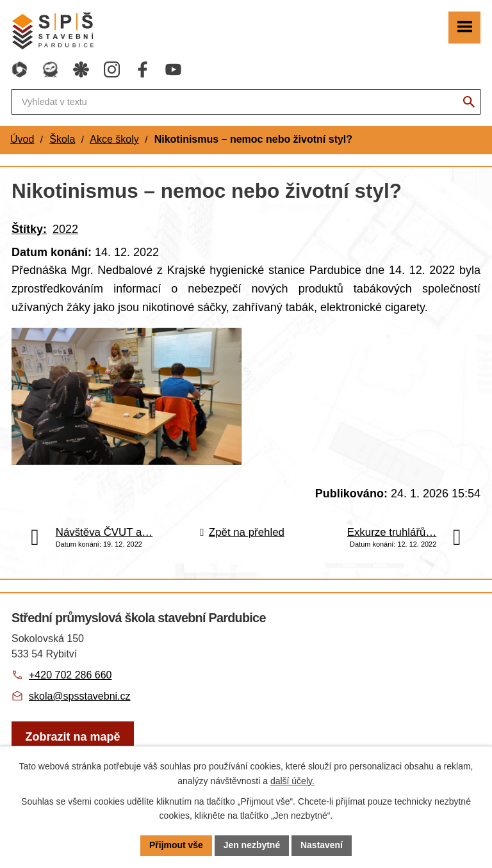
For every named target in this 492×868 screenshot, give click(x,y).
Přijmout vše (176, 845)
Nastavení (322, 845)
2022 (65, 229)
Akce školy (114, 139)
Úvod (22, 139)
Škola (62, 139)
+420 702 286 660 (70, 679)
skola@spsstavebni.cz (80, 701)
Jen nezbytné (252, 845)
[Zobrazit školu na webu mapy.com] (73, 742)
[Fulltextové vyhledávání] (246, 102)
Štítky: (29, 229)
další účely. (292, 781)
